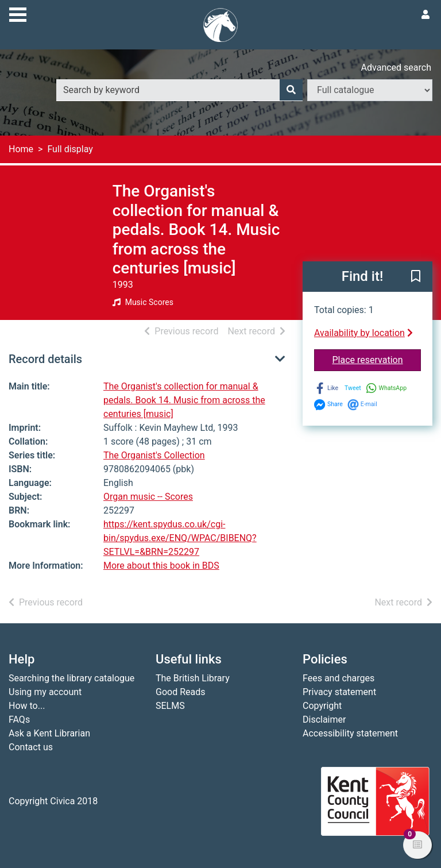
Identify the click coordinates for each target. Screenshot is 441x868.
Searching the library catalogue (71, 678)
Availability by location (363, 333)
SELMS (170, 706)
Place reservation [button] (377, 359)
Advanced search (396, 67)
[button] (416, 277)
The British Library (193, 678)
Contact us (31, 747)
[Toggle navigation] (18, 13)
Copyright (322, 706)
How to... (27, 706)
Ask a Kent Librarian (49, 733)
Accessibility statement (350, 733)
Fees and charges (339, 678)
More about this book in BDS (161, 566)
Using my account (45, 692)
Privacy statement (339, 692)
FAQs (19, 720)
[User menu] (425, 15)
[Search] (291, 90)
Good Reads (180, 692)
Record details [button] (45, 359)
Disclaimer (324, 720)
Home (21, 149)
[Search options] (370, 90)
